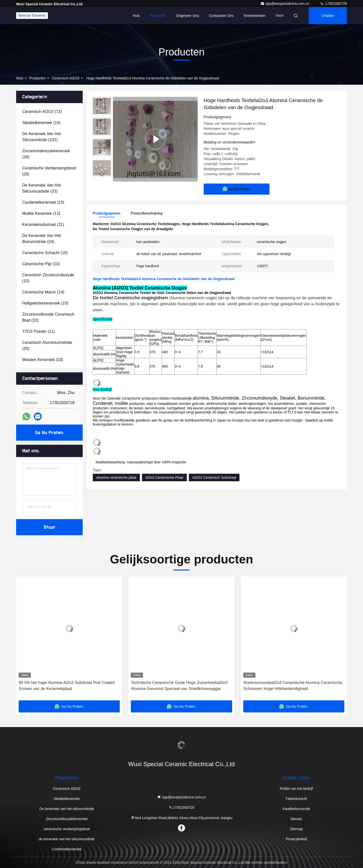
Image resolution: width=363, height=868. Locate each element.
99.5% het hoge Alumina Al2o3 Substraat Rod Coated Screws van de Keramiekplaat (67, 686)
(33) (42, 188)
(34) (46, 154)
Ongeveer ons (187, 16)
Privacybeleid (296, 839)
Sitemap (296, 829)
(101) (42, 137)
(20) (47, 346)
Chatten (328, 16)
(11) (41, 213)
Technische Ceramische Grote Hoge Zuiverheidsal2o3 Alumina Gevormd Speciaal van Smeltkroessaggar (179, 686)
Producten (158, 16)
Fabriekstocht (296, 799)
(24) (42, 239)
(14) (41, 123)
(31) (43, 225)
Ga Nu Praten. (49, 433)
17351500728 (334, 4)
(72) (42, 112)
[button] (102, 175)
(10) (43, 202)
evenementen (255, 16)
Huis (136, 16)
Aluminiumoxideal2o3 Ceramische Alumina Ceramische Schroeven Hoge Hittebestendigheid (293, 686)
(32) (48, 317)
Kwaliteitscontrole (296, 809)
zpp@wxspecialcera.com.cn (285, 4)
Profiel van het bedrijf (296, 789)
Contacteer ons (221, 16)
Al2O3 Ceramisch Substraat (214, 477)
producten (38, 78)
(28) (49, 171)
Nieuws (296, 819)
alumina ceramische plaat (116, 477)
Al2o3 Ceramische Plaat (164, 477)
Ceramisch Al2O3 (66, 78)
